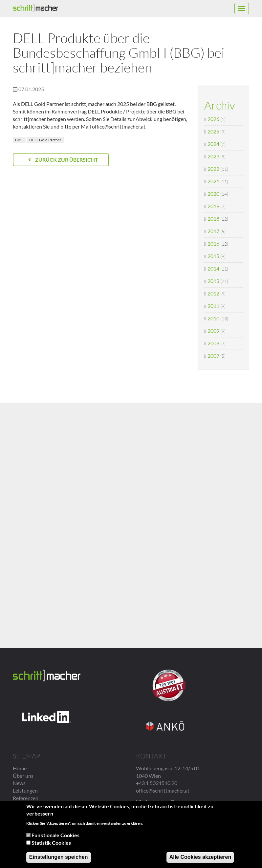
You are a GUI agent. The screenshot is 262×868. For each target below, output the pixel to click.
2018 (213, 219)
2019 (213, 206)
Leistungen (25, 790)
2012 (213, 293)
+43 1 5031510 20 (157, 783)
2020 (213, 194)
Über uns (23, 776)
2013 (213, 281)
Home (20, 768)
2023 (213, 156)
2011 (213, 306)
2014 (213, 268)
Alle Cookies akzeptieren (200, 857)
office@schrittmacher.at (163, 790)
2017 (213, 231)
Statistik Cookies (51, 843)
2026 (213, 119)
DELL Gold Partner (45, 140)
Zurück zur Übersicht (63, 160)
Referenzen (26, 798)
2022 (213, 169)
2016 (213, 243)
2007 (213, 356)
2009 (213, 331)
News (19, 783)
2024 (213, 144)
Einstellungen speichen (59, 857)
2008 (213, 343)
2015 (213, 256)
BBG (19, 140)
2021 (213, 181)
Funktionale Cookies (55, 835)
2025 (213, 131)
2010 (213, 318)
